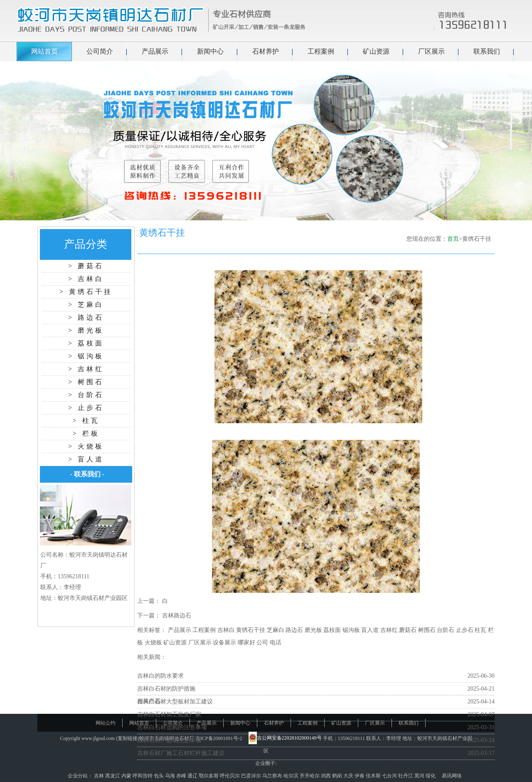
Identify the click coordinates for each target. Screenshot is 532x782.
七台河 (390, 776)
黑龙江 (113, 776)
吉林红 (389, 630)
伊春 (360, 776)
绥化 (431, 776)
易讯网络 (452, 776)
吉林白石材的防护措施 (166, 689)
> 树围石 (86, 382)
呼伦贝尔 (230, 776)
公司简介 (100, 51)
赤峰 (182, 776)
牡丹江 (406, 776)
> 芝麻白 (86, 305)
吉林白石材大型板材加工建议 (175, 702)
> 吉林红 (86, 369)
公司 (262, 643)
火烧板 (153, 643)
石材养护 (266, 51)
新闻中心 (210, 51)
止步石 (465, 630)
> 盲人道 (86, 459)
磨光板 (313, 630)
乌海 (171, 776)
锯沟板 (351, 630)
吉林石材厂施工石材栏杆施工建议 (181, 753)
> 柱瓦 (86, 421)
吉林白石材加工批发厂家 (169, 714)
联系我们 (487, 51)
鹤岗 (338, 776)
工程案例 (321, 51)
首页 (453, 239)
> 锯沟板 (86, 356)
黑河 (420, 776)
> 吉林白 (86, 279)
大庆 (349, 776)
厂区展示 (431, 51)
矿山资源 (376, 51)
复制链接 (128, 738)
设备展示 (224, 643)
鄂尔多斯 (209, 776)
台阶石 (446, 630)
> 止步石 (86, 408)
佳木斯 (374, 776)
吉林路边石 (177, 615)
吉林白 (226, 630)
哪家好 (246, 643)
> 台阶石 (86, 395)
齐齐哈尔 (310, 776)
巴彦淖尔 (252, 776)
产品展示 (155, 51)
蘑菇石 (408, 630)
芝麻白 (276, 630)
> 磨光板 (86, 330)
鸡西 (326, 776)
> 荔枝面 (86, 343)
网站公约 (106, 723)
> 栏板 (86, 433)
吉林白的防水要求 (160, 676)
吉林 (100, 776)
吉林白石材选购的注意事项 (172, 727)
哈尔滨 (292, 776)
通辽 (193, 776)
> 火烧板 (86, 446)
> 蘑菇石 (86, 266)
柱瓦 (480, 630)
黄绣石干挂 (251, 630)
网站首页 (44, 51)
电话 (276, 643)
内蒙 (127, 776)
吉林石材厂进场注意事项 (169, 740)
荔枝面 (332, 630)
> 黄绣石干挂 (86, 292)
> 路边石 (86, 317)
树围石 (427, 630)
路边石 (294, 630)
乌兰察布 (273, 776)
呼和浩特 (143, 776)
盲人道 (370, 630)
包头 (159, 776)
